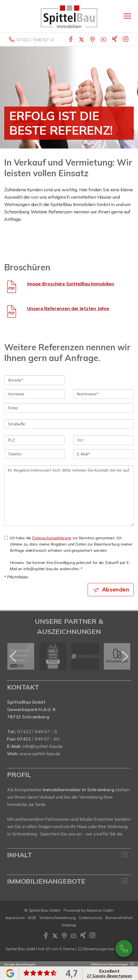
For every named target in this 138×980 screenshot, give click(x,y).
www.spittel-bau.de (40, 754)
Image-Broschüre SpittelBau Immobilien (71, 284)
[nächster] (125, 656)
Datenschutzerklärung (52, 538)
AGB (32, 918)
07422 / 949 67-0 (35, 40)
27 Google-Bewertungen (109, 976)
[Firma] (69, 408)
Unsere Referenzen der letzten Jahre (68, 308)
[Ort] (103, 440)
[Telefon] (34, 454)
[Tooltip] (131, 964)
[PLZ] (34, 440)
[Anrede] (34, 380)
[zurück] (13, 656)
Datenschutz (91, 918)
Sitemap (69, 925)
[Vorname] (34, 394)
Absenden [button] (116, 589)
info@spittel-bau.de (43, 746)
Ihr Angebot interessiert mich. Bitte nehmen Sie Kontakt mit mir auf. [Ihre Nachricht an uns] (69, 496)
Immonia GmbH (100, 910)
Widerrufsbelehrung (58, 918)
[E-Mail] (103, 454)
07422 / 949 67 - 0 (37, 731)
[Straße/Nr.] (69, 424)
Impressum (15, 918)
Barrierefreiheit (119, 918)
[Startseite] (69, 16)
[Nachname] (103, 394)
